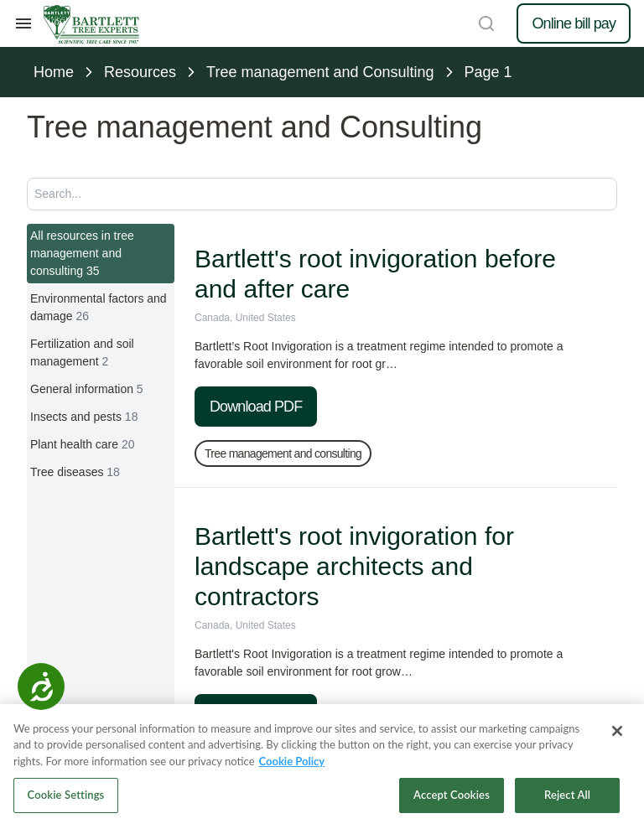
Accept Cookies (452, 795)
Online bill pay (574, 23)
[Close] (617, 731)
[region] (322, 767)
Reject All (567, 795)
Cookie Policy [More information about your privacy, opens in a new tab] (292, 761)
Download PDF (256, 407)
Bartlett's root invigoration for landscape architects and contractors (354, 566)
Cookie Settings (66, 795)
